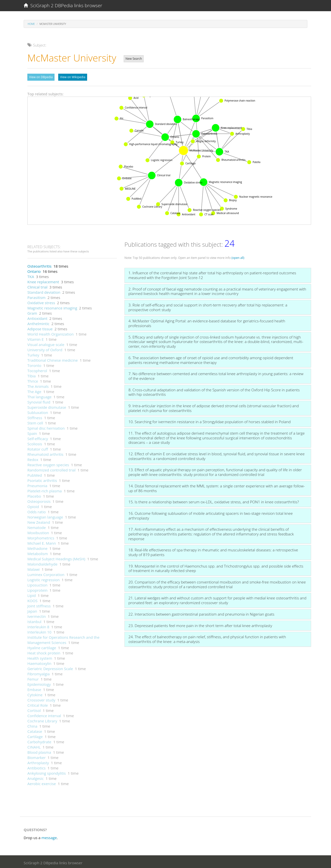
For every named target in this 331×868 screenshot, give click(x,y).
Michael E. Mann (42, 542)
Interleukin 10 (39, 631)
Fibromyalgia (39, 673)
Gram (32, 312)
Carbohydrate (39, 741)
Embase (34, 688)
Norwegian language (45, 516)
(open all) (238, 257)
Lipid (32, 594)
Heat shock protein (44, 652)
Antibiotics (36, 767)
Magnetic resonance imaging (52, 307)
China (32, 725)
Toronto (34, 364)
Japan (32, 610)
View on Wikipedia (73, 77)
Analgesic (36, 777)
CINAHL (34, 746)
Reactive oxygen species (48, 463)
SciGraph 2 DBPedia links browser (63, 5)
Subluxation (38, 411)
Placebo (34, 495)
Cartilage (35, 735)
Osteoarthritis (39, 265)
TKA (31, 275)
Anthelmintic (38, 322)
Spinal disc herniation (46, 427)
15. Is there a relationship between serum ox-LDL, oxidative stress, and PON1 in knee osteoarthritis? (214, 501)
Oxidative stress (41, 301)
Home (31, 24)
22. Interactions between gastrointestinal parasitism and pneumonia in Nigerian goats (201, 613)
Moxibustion (38, 531)
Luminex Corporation (46, 573)
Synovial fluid (39, 401)
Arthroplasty (38, 761)
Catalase (35, 730)
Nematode (37, 526)
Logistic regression (44, 579)
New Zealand (39, 521)
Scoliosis (35, 443)
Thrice (33, 380)
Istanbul (34, 620)
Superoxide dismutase (47, 406)
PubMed (35, 474)
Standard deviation (44, 291)
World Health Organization (51, 333)
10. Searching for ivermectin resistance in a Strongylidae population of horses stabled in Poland (210, 420)
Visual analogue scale (46, 343)
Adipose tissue (40, 328)
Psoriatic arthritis (42, 479)
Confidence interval (44, 714)
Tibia (31, 375)
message (49, 836)
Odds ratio (37, 511)
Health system (40, 657)
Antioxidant (37, 317)
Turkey (33, 354)
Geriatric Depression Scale (50, 667)
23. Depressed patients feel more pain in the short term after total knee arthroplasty (200, 624)
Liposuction (37, 584)
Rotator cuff (38, 448)
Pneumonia (37, 484)
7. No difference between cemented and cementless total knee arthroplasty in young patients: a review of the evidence (216, 375)
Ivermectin (37, 615)
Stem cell (35, 422)
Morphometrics (41, 537)
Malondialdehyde (42, 563)
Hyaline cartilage (42, 646)
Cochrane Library (42, 720)
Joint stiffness (39, 605)
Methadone (37, 547)
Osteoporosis (39, 500)
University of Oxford (45, 348)
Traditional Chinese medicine (53, 359)
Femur (33, 678)
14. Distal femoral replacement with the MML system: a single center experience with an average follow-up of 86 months (217, 487)
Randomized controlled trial (52, 469)
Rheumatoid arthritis (45, 453)
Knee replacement (43, 281)
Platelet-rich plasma (45, 490)
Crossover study (41, 699)
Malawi (33, 568)
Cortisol (34, 709)
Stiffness (35, 416)
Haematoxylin (39, 662)
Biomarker (36, 756)
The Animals (38, 385)
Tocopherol (37, 369)
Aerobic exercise (42, 782)
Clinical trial (37, 286)
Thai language (39, 396)
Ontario (34, 270)
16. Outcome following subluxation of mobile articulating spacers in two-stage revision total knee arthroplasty (211, 514)
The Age (34, 390)
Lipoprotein (37, 589)
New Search (134, 59)
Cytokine (35, 694)
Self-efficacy (38, 437)
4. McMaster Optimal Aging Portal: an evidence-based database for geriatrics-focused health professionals (207, 322)
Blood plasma (39, 751)
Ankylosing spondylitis (47, 772)
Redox (33, 458)
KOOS (32, 599)
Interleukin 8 (38, 626)
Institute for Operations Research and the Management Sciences (63, 639)
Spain (32, 432)
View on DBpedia (41, 77)
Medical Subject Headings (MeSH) (56, 558)
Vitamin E (36, 338)
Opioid (33, 505)
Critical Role (38, 704)
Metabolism (38, 552)
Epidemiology (39, 683)
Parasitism (36, 296)
